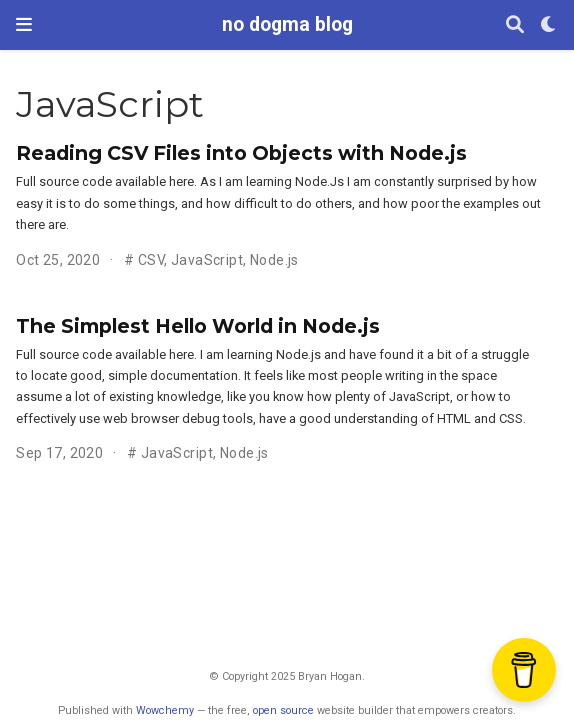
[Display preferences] (549, 25)
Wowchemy (165, 710)
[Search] (515, 25)
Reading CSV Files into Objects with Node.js (241, 153)
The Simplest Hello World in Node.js (198, 326)
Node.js (274, 260)
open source (283, 710)
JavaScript (207, 260)
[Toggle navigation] (24, 24)
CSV (151, 260)
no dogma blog (287, 24)
